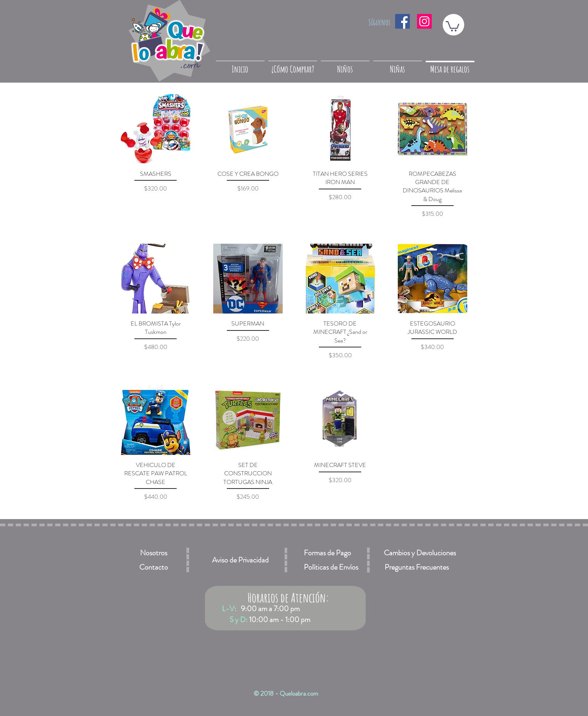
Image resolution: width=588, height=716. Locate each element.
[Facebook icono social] (403, 21)
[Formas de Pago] (327, 553)
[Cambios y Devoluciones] (420, 553)
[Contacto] (154, 567)
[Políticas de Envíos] (331, 567)
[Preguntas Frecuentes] (416, 567)
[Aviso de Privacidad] (240, 560)
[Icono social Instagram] (424, 21)
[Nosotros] (154, 553)
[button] (453, 26)
